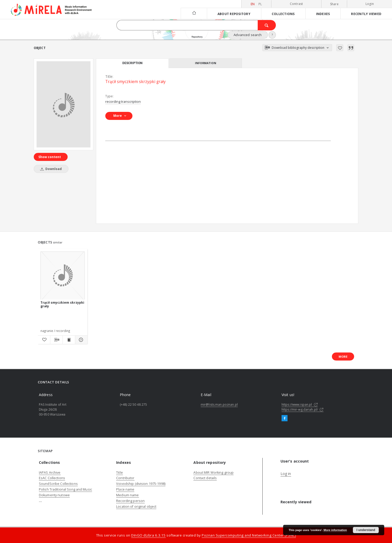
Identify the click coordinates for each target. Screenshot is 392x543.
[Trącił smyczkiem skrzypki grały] (64, 104)
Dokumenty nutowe (54, 495)
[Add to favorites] (340, 48)
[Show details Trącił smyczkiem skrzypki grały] (80, 340)
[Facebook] (285, 418)
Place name (125, 489)
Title (120, 473)
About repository (234, 14)
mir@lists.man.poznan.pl (219, 405)
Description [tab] (132, 63)
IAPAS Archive (50, 473)
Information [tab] (206, 63)
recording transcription (123, 102)
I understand (366, 530)
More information (335, 530)
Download (50, 169)
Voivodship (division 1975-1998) (141, 484)
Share (334, 4)
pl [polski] (260, 4)
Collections (283, 14)
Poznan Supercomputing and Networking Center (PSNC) (249, 535)
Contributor (125, 478)
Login (370, 4)
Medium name (127, 495)
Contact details (205, 478)
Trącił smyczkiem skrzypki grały (62, 304)
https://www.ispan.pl (300, 405)
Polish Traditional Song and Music (65, 489)
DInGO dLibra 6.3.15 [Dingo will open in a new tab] (148, 535)
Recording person (130, 501)
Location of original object (136, 507)
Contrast (296, 4)
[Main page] (194, 13)
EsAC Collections (52, 478)
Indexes (323, 14)
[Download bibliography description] (56, 340)
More (343, 357)
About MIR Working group (213, 473)
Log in (286, 474)
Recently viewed (366, 14)
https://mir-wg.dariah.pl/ (303, 409)
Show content (50, 157)
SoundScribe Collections (58, 484)
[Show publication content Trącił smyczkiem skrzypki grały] (69, 340)
